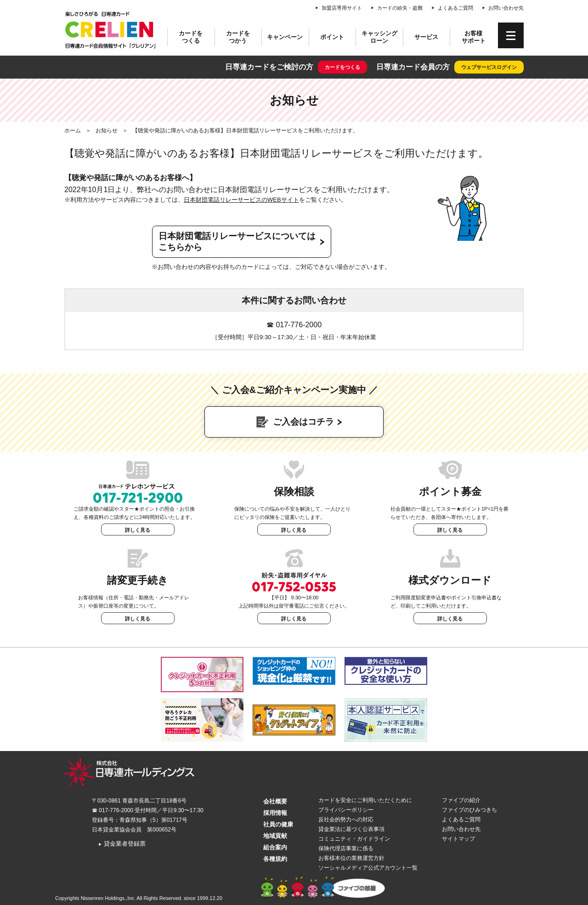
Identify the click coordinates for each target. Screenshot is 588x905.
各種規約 (275, 859)
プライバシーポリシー (346, 810)
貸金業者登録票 (122, 844)
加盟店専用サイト (342, 8)
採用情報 (275, 813)
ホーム (73, 131)
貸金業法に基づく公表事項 (351, 829)
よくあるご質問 (455, 8)
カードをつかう (238, 37)
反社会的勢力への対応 (346, 820)
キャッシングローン (379, 37)
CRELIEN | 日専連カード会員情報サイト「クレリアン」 (110, 30)
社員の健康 (278, 824)
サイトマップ (458, 839)
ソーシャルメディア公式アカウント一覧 (368, 868)
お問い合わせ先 (506, 8)
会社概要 (275, 801)
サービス (426, 37)
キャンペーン (285, 37)
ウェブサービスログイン (489, 67)
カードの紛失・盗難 (400, 8)
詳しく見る (138, 530)
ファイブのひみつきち (469, 810)
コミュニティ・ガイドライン (354, 839)
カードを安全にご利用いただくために (365, 800)
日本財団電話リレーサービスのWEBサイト (241, 200)
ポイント (332, 37)
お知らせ (107, 131)
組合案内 (275, 847)
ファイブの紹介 (461, 800)
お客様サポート (474, 37)
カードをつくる (191, 37)
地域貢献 (275, 836)
